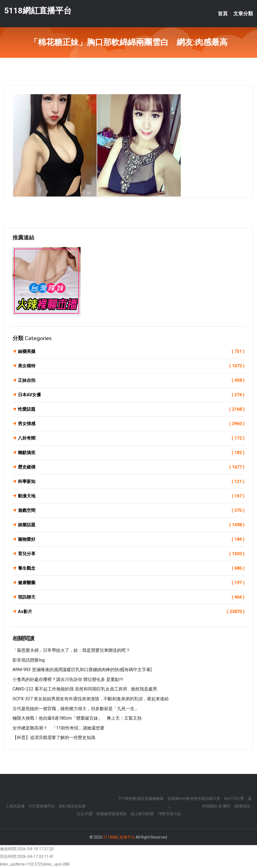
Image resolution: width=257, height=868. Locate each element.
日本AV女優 (131, 395)
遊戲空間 (131, 510)
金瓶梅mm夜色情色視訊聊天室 (194, 798)
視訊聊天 (131, 597)
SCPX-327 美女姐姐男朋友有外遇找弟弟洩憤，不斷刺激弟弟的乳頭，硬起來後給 (91, 699)
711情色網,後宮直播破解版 (141, 798)
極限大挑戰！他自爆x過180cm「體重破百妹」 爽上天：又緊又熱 (77, 718)
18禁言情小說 (169, 814)
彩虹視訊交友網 (72, 806)
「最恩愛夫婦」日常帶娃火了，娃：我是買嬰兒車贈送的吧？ (71, 650)
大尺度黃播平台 (42, 806)
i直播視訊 (242, 806)
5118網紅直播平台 (38, 10)
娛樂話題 (131, 525)
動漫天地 (131, 496)
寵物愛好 (131, 539)
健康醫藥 (131, 583)
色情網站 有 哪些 (216, 806)
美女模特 (131, 366)
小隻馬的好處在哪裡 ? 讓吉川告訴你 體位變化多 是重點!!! (68, 679)
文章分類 (243, 14)
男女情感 (131, 424)
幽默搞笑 (131, 453)
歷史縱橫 (131, 467)
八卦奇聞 (131, 438)
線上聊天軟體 (142, 814)
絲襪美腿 (131, 352)
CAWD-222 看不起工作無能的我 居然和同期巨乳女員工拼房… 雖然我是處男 (85, 689)
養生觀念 (131, 568)
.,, (169, 806)
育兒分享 (131, 554)
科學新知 (131, 482)
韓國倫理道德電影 (112, 814)
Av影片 (131, 612)
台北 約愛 (85, 814)
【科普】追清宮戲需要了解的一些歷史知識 (54, 738)
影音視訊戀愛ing (29, 660)
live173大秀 (234, 798)
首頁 (223, 14)
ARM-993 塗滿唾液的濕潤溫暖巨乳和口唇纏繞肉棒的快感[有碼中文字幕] (82, 670)
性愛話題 (131, 409)
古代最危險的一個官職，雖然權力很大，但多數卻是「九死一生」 (76, 709)
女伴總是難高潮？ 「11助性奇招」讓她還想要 (59, 728)
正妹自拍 (131, 380)
